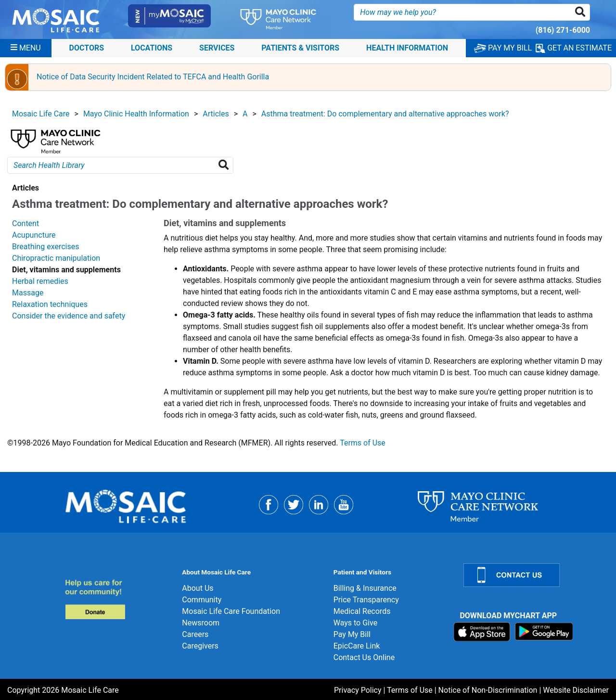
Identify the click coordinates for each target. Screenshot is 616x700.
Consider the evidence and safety (69, 316)
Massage (28, 293)
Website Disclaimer (576, 690)
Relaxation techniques (50, 304)
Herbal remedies (40, 281)
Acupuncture (34, 235)
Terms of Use (363, 443)
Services (217, 48)
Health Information (407, 48)
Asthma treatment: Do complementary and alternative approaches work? (385, 114)
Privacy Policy (358, 690)
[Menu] (26, 48)
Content (26, 223)
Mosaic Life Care (41, 114)
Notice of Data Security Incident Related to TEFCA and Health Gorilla (153, 77)
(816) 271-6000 (563, 30)
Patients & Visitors (300, 48)
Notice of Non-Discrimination (488, 690)
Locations (152, 48)
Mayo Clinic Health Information (136, 114)
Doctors (87, 48)
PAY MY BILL (503, 48)
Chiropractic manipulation (56, 258)
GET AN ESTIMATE (574, 48)
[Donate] (118, 599)
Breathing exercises (45, 247)
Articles (216, 114)
